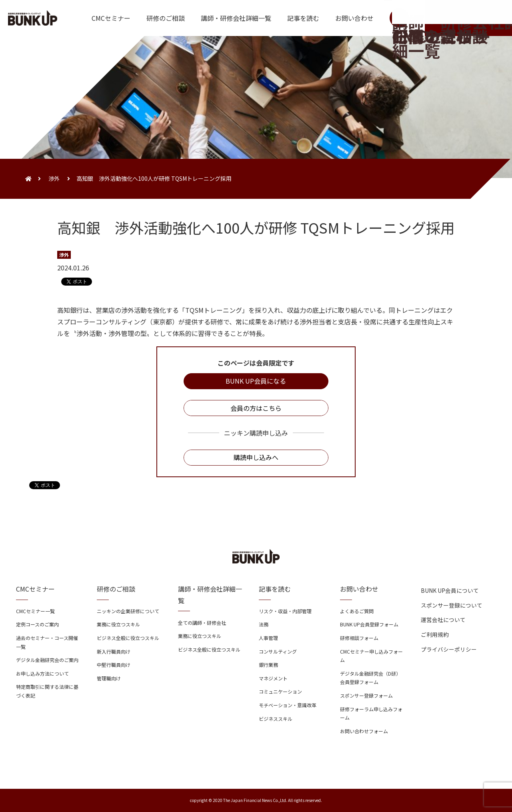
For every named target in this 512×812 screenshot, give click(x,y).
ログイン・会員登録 (468, 18)
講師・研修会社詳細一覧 (236, 18)
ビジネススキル (276, 719)
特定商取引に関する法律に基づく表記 (47, 691)
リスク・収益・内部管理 (285, 611)
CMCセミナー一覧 (35, 611)
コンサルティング (278, 651)
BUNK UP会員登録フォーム (369, 624)
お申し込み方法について (42, 673)
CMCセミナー (111, 18)
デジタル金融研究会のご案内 (47, 660)
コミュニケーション (280, 691)
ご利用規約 (435, 634)
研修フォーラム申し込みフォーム (371, 713)
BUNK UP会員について (450, 590)
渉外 (54, 178)
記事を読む (303, 18)
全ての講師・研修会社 (202, 623)
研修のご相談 (166, 18)
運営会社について (443, 620)
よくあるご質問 (357, 611)
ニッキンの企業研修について (128, 611)
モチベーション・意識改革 (288, 705)
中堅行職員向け (114, 665)
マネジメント (273, 678)
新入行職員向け (114, 651)
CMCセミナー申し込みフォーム (371, 656)
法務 (264, 624)
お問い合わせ (354, 18)
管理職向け (109, 678)
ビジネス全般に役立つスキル (128, 638)
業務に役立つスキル (118, 624)
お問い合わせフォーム (364, 731)
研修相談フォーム (359, 638)
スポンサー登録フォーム (366, 695)
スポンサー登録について (452, 605)
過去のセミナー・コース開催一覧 (47, 642)
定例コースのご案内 (37, 624)
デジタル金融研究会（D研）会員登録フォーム (370, 678)
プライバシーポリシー (449, 649)
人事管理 (268, 638)
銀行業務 (268, 665)
